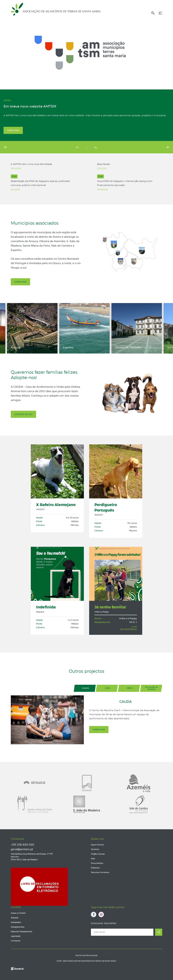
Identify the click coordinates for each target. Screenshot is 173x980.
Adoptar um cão (23, 414)
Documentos (97, 863)
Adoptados (16, 922)
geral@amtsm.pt (22, 849)
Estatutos (95, 868)
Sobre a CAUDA (18, 913)
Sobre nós (97, 839)
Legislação (16, 936)
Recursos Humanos (100, 872)
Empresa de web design (17, 967)
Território (95, 849)
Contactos (17, 839)
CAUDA (16, 907)
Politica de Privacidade (86, 956)
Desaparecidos (18, 927)
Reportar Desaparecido (21, 932)
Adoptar (15, 918)
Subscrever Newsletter (104, 923)
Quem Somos (97, 845)
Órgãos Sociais (98, 854)
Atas (93, 859)
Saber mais (13, 130)
